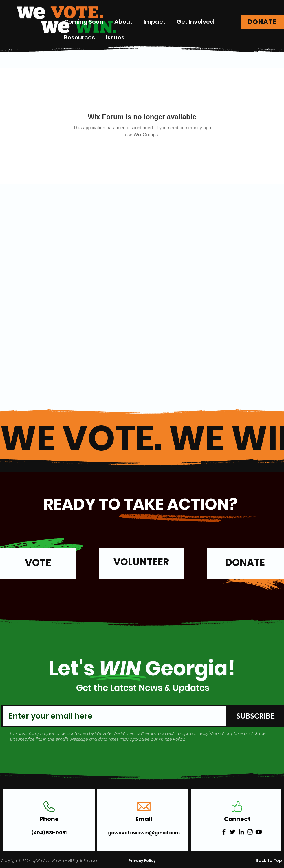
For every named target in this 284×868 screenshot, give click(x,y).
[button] (155, 22)
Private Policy (172, 739)
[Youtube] (259, 832)
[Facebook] (224, 832)
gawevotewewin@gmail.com (144, 833)
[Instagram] (250, 832)
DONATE (245, 562)
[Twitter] (233, 832)
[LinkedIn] (241, 832)
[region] (141, 566)
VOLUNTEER (141, 562)
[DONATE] (262, 22)
